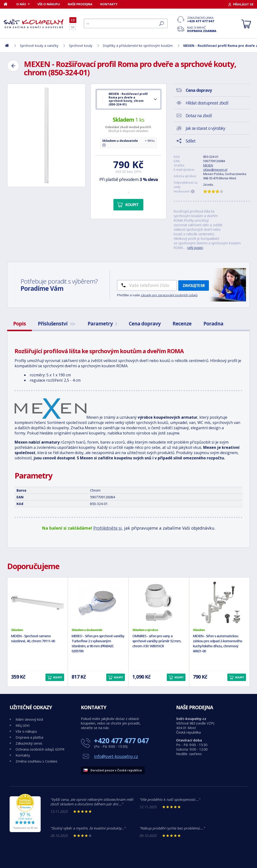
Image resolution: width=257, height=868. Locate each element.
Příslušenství (57, 324)
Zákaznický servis (29, 743)
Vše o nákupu (49, 4)
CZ (73, 20)
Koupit (132, 205)
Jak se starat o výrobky (205, 128)
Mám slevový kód (29, 719)
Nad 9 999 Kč (202, 29)
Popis (20, 324)
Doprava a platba (29, 737)
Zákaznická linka (202, 19)
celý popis (195, 248)
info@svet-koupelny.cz (116, 756)
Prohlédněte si (108, 528)
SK (73, 27)
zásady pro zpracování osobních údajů (169, 295)
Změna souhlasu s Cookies (36, 761)
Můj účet (23, 725)
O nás (21, 4)
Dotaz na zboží (199, 115)
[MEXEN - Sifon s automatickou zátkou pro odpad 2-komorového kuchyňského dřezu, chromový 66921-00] (219, 603)
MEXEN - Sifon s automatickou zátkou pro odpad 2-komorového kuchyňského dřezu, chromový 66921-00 (218, 643)
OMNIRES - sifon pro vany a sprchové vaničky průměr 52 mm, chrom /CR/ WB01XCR (157, 641)
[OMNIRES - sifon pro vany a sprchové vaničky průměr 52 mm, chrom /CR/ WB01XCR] (159, 603)
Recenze (182, 324)
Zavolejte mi (194, 286)
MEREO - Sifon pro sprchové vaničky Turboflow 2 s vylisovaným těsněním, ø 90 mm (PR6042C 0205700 (98, 643)
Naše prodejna (80, 4)
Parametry (102, 324)
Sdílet (191, 141)
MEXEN (208, 165)
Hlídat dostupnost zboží (207, 103)
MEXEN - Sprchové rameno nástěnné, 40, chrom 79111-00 (33, 638)
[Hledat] (126, 23)
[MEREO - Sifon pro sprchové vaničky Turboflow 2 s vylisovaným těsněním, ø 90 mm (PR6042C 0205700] (98, 603)
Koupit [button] (58, 677)
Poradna (213, 324)
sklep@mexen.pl (215, 170)
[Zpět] (13, 66)
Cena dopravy (145, 324)
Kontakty (109, 4)
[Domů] (8, 4)
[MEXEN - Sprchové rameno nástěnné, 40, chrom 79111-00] (38, 603)
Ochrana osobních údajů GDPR (40, 749)
